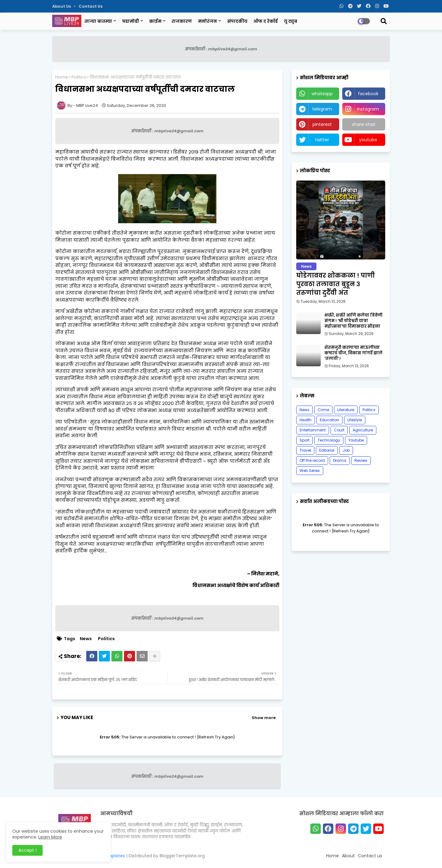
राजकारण (182, 21)
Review (361, 460)
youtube (368, 140)
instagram (368, 109)
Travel (305, 450)
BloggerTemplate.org (182, 856)
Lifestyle (355, 420)
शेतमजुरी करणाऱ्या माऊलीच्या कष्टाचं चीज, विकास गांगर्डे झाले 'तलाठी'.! (353, 353)
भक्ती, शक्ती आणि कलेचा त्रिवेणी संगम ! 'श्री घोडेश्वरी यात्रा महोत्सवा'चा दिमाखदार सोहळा (353, 321)
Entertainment (313, 430)
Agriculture (363, 430)
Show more (264, 718)
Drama (340, 460)
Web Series (310, 471)
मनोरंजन (207, 21)
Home (62, 77)
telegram (322, 109)
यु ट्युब (291, 21)
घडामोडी (131, 21)
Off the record (312, 460)
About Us (62, 6)
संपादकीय (237, 21)
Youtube (356, 440)
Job (346, 450)
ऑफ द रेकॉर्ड (266, 21)
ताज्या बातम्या (98, 21)
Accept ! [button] (27, 850)
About (348, 856)
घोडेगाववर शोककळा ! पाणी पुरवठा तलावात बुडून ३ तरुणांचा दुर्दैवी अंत (335, 284)
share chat (364, 124)
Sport (304, 440)
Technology (329, 440)
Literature (346, 410)
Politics (79, 77)
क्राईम (155, 21)
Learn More (50, 837)
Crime (323, 410)
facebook (368, 94)
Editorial (327, 450)
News (86, 639)
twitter (322, 140)
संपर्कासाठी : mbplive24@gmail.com (221, 49)
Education (330, 420)
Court (339, 430)
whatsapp (322, 94)
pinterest (322, 124)
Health (306, 420)
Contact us (91, 6)
